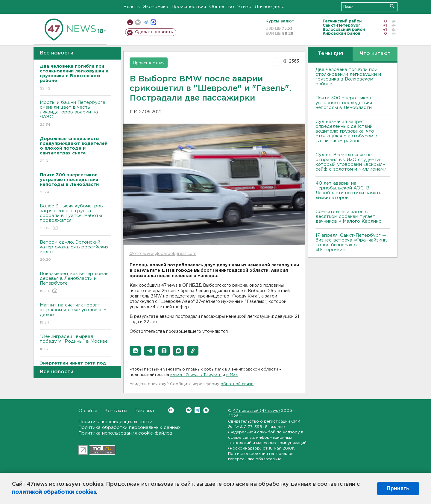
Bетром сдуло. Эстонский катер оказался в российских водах (76, 251)
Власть (132, 7)
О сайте (88, 411)
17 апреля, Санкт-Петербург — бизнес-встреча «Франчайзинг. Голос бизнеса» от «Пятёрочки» (351, 243)
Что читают (375, 54)
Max (206, 410)
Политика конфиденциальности (115, 422)
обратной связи (237, 384)
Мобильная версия (130, 22)
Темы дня (330, 54)
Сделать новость (154, 32)
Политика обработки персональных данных (130, 428)
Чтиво (244, 7)
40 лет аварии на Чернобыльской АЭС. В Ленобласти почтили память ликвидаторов (348, 190)
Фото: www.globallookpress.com (163, 254)
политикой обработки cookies (54, 492)
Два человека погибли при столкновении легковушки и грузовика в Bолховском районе (348, 77)
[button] (135, 351)
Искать (392, 6)
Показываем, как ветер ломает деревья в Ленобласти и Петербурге (76, 283)
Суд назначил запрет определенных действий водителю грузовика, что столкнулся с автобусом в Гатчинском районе (346, 131)
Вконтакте (171, 410)
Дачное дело (270, 7)
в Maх (232, 375)
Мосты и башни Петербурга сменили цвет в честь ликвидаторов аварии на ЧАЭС (76, 114)
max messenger (153, 22)
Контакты (116, 411)
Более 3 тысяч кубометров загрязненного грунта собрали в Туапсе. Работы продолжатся (76, 217)
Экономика (156, 7)
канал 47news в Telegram (196, 375)
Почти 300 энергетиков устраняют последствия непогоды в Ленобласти (344, 103)
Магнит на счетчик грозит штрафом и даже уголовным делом (76, 314)
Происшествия (189, 7)
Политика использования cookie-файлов (125, 433)
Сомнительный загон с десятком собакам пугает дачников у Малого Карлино (349, 217)
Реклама (144, 411)
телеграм (146, 22)
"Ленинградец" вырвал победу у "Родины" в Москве (76, 343)
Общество (222, 7)
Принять (398, 488)
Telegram (197, 410)
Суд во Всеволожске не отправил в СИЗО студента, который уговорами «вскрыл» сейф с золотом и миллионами (351, 162)
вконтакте (138, 22)
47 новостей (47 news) (256, 411)
